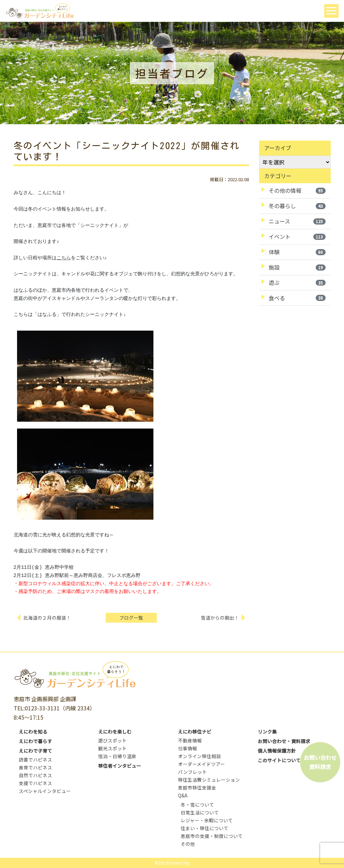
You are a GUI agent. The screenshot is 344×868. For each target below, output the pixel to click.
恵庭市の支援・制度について (212, 836)
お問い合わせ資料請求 (320, 762)
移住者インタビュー (120, 766)
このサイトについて (279, 760)
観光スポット (113, 748)
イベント (297, 236)
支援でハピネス (35, 783)
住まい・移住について (205, 828)
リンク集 (267, 732)
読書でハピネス (35, 759)
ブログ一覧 (131, 618)
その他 (188, 844)
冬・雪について (197, 805)
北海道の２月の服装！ (47, 618)
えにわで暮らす (35, 741)
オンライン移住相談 (199, 756)
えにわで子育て (35, 751)
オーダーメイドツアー (201, 764)
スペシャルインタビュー (45, 791)
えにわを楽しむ (115, 732)
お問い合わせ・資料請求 (284, 741)
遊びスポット (113, 740)
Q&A (183, 795)
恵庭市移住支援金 (197, 787)
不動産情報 (190, 740)
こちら (64, 258)
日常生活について (200, 812)
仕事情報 (188, 748)
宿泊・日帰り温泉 (117, 756)
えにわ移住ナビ (195, 732)
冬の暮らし (297, 206)
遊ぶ (297, 283)
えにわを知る (33, 732)
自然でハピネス (35, 775)
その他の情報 (297, 190)
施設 (297, 267)
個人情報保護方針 (277, 751)
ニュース (297, 221)
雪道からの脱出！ (220, 618)
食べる (297, 298)
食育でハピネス (35, 767)
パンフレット (192, 772)
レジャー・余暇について (207, 820)
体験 (297, 252)
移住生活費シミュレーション (209, 780)
